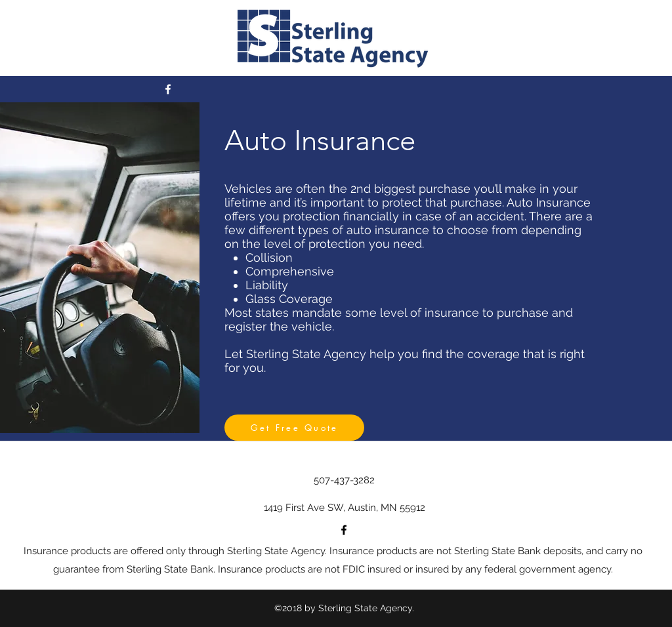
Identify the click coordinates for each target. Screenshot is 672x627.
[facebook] (168, 89)
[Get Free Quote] (294, 428)
